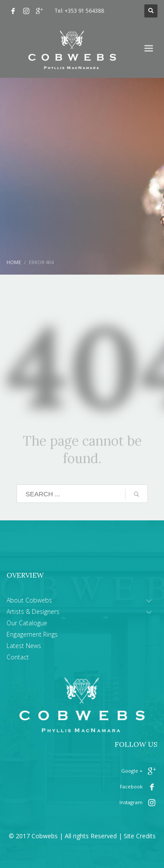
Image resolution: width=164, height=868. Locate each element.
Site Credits (140, 836)
